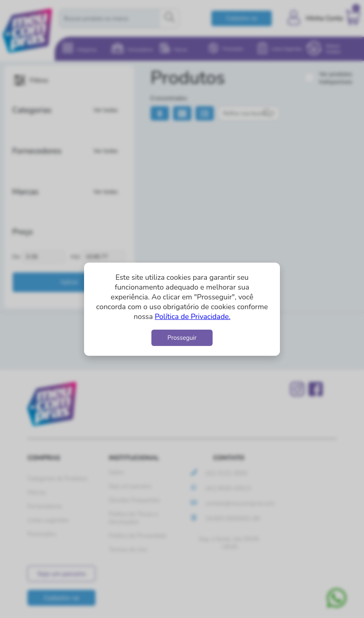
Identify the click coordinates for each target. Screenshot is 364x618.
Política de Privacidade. (192, 317)
